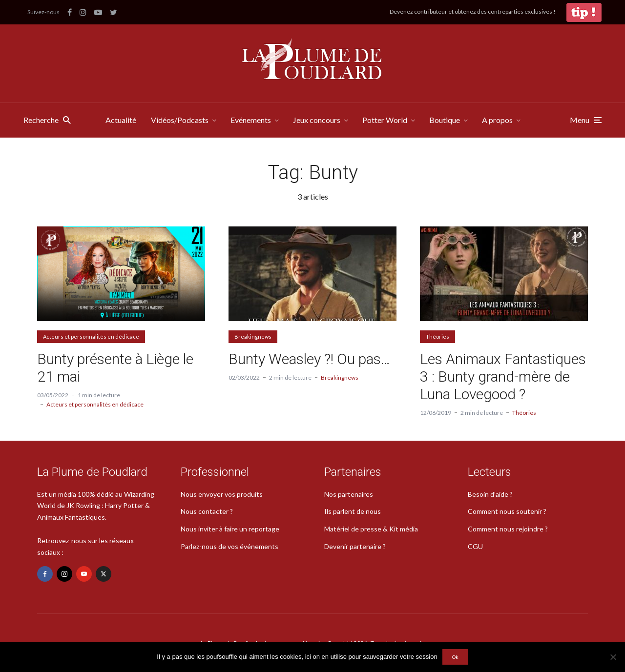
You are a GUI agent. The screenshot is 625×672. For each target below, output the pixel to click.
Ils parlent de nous (353, 511)
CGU (475, 546)
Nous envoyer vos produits (222, 494)
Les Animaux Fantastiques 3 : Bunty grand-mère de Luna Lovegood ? (503, 377)
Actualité (121, 120)
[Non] (613, 657)
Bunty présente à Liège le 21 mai (115, 368)
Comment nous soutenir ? (507, 511)
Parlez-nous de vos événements (229, 546)
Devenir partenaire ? (355, 546)
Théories (437, 336)
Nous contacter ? (207, 511)
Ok (455, 657)
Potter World (385, 120)
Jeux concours (317, 120)
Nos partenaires (349, 494)
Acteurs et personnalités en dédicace (91, 336)
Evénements (251, 120)
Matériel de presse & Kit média (371, 529)
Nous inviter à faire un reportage (230, 529)
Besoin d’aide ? (490, 494)
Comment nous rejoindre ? (508, 529)
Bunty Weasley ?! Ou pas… (309, 359)
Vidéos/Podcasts (180, 120)
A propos (497, 120)
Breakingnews (253, 336)
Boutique (445, 120)
